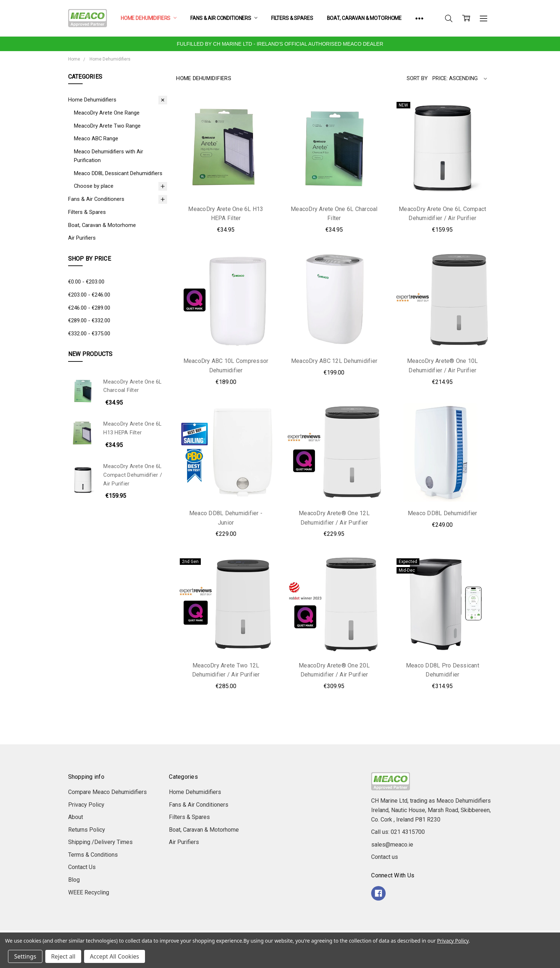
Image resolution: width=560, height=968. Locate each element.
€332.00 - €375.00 (89, 334)
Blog (74, 880)
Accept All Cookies (115, 956)
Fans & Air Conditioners (224, 18)
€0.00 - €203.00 (86, 282)
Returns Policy (87, 830)
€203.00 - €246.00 (89, 295)
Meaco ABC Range (96, 138)
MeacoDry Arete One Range (107, 113)
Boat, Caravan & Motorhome (364, 18)
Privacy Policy (86, 805)
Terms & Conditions (93, 855)
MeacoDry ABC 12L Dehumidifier (334, 361)
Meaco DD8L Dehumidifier (443, 513)
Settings (25, 956)
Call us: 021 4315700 (398, 832)
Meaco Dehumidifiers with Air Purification (109, 156)
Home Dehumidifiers (149, 18)
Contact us (385, 857)
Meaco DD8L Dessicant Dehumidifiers (118, 173)
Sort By (417, 78)
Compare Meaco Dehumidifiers (107, 792)
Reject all (63, 956)
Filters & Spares (292, 18)
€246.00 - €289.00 (89, 308)
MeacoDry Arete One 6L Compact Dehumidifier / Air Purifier (133, 475)
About (76, 817)
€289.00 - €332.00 (89, 320)
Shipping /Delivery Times (100, 842)
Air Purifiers (82, 238)
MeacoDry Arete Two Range (107, 126)
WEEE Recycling (89, 892)
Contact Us (82, 867)
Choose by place (94, 186)
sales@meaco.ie (392, 845)
